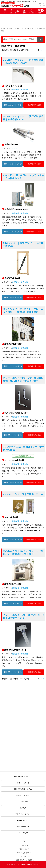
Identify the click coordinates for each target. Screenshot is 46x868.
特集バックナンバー (23, 795)
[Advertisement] (23, 745)
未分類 (15, 148)
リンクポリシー (24, 856)
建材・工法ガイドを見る (12, 105)
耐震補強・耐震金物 (20, 89)
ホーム (3, 28)
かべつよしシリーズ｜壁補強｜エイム (23, 494)
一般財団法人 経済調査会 (24, 860)
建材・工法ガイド (15, 28)
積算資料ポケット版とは (23, 776)
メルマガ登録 (23, 802)
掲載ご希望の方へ (23, 827)
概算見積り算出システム (23, 789)
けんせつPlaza (24, 846)
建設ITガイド (24, 849)
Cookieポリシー (23, 820)
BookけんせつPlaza (24, 853)
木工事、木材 (29, 28)
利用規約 (23, 808)
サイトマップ (23, 833)
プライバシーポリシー (23, 814)
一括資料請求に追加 (34, 105)
